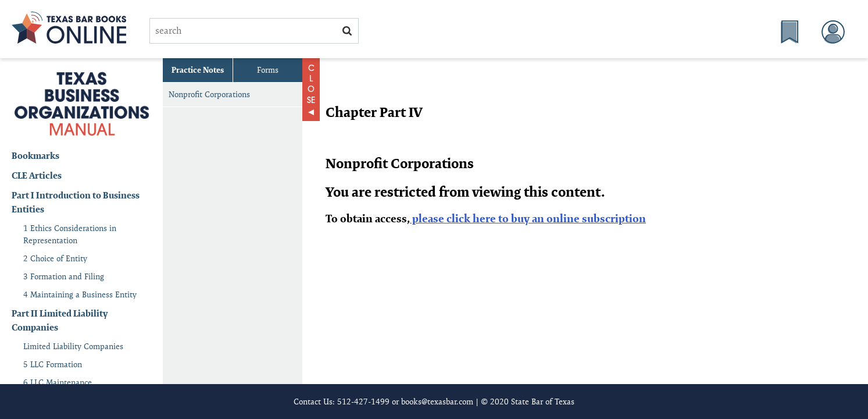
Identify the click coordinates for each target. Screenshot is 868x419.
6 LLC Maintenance (58, 382)
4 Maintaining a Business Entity (80, 294)
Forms (268, 70)
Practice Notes (198, 70)
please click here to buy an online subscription (528, 219)
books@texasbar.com (437, 402)
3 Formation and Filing (64, 276)
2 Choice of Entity (55, 258)
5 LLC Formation (53, 364)
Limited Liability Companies (73, 346)
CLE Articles (37, 175)
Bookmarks (35, 156)
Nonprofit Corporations (209, 94)
